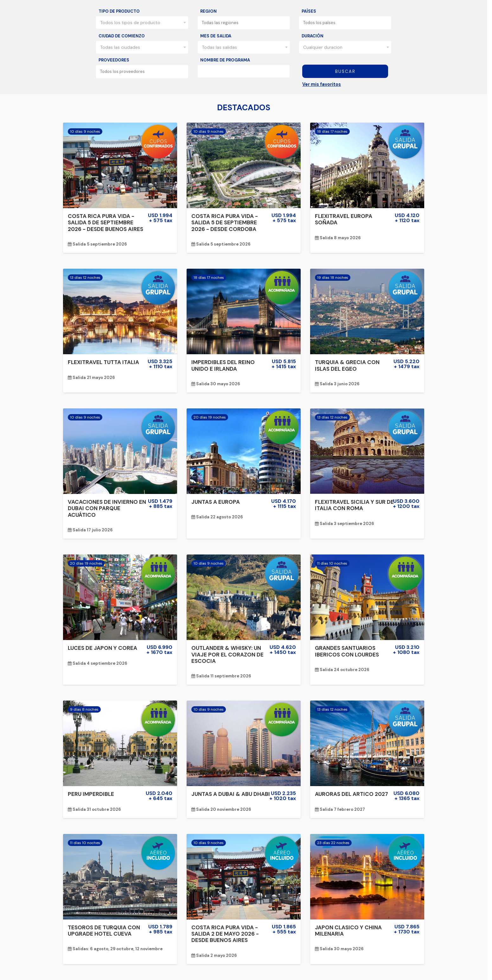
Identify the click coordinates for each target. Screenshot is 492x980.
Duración (313, 36)
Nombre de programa (225, 60)
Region (208, 11)
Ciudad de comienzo (122, 36)
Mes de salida (216, 36)
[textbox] (246, 23)
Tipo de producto (119, 11)
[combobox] (142, 22)
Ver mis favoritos (322, 84)
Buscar (345, 71)
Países (309, 11)
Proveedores (114, 60)
